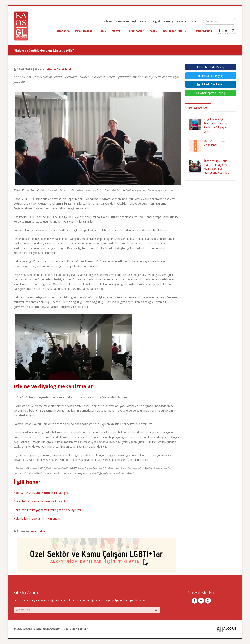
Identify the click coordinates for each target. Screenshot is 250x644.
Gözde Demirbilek (59, 69)
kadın (103, 31)
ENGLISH (182, 21)
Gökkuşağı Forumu (176, 31)
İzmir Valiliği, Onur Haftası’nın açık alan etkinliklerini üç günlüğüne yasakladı (217, 167)
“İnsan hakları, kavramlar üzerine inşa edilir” (41, 501)
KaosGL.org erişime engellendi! (217, 143)
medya (116, 31)
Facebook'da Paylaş (211, 67)
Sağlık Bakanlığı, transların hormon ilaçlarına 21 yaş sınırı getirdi (217, 125)
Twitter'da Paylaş (211, 76)
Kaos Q (168, 21)
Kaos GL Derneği (126, 21)
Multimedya (204, 31)
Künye (108, 21)
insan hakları (84, 31)
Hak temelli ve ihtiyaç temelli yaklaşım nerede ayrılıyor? (48, 510)
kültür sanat (135, 31)
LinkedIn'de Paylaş (211, 84)
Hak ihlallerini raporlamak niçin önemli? (38, 519)
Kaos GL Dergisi (150, 21)
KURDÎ (196, 21)
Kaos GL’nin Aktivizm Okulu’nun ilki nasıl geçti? (42, 493)
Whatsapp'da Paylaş (211, 93)
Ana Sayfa (63, 31)
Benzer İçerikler (198, 107)
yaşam (154, 31)
